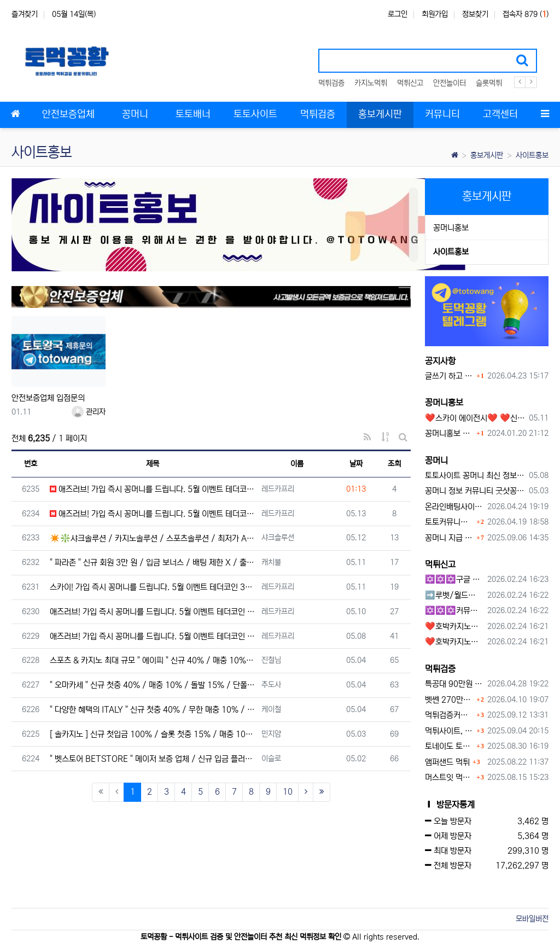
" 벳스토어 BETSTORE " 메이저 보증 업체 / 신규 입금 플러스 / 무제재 (153, 759)
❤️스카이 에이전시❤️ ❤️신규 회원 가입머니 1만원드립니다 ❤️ (475, 418)
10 (288, 792)
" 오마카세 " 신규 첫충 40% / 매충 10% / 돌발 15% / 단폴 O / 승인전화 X (153, 685)
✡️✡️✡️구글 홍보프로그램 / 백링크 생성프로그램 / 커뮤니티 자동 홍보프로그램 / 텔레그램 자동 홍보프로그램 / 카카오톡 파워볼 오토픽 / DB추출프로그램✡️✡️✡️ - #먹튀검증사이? (454, 579)
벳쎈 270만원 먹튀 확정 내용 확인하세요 (449, 700)
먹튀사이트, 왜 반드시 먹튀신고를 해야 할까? (449, 731)
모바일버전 (532, 919)
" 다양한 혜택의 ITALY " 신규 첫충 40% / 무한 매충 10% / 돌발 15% (153, 710)
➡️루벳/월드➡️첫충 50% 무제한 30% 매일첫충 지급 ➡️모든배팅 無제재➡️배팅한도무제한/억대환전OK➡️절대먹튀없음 (454, 595)
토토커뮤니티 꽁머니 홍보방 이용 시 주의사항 (449, 522)
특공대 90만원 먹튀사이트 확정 (454, 684)
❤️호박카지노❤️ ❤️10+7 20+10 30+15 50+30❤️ (454, 627)
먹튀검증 (331, 83)
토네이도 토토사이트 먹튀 (449, 746)
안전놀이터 (450, 83)
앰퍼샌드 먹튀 (447, 762)
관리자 (89, 412)
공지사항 (440, 361)
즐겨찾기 (25, 14)
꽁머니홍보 (451, 228)
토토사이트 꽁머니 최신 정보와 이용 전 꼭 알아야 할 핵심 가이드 (475, 476)
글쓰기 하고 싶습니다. (449, 376)
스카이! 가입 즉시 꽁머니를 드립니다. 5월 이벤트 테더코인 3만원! (153, 587)
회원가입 (435, 14)
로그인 (398, 14)
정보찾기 (475, 14)
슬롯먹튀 (489, 83)
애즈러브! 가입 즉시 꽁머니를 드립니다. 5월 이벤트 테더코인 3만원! (153, 489)
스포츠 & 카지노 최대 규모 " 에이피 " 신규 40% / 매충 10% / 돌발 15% (153, 660)
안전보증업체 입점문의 (48, 398)
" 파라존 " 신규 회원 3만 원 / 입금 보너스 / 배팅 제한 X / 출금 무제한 (153, 563)
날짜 (356, 464)
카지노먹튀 (371, 83)
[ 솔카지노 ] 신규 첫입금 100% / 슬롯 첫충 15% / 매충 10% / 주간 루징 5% (153, 734)
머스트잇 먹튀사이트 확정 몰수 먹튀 (449, 777)
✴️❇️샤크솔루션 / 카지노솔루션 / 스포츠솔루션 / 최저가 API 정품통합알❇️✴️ (153, 538)
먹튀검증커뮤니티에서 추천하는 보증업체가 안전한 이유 (449, 715)
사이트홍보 (532, 155)
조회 (394, 464)
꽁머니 (436, 461)
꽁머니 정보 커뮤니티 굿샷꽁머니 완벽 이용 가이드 (475, 491)
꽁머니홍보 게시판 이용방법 (449, 433)
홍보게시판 (487, 155)
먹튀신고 (410, 83)
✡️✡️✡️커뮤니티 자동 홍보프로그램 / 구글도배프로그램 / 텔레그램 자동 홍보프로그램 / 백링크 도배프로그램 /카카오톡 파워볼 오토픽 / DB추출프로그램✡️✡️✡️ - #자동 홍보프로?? (454, 611)
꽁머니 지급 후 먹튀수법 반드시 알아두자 (449, 538)
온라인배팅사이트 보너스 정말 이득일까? (454, 507)
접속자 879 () (526, 14)
